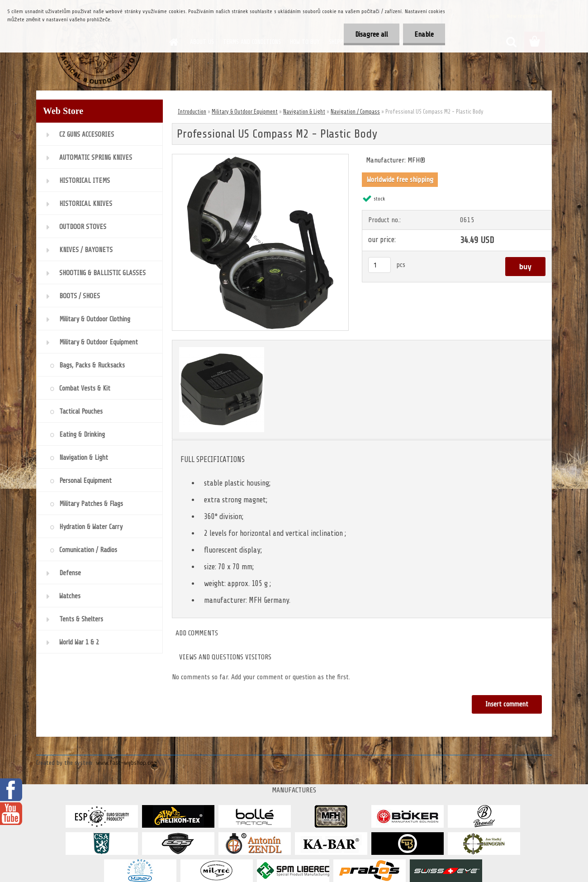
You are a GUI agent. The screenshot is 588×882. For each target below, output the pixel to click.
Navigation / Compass (355, 112)
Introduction (192, 112)
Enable (424, 34)
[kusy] (379, 265)
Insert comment (507, 704)
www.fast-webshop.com (127, 763)
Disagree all (372, 34)
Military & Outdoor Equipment (245, 112)
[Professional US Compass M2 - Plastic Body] (260, 158)
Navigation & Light (304, 112)
